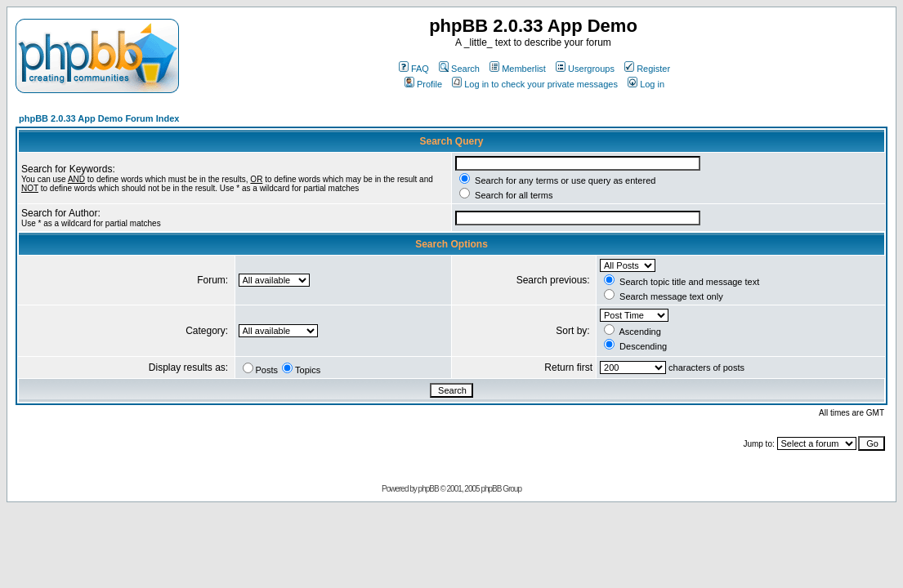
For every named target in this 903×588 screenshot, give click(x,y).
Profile (423, 84)
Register (647, 69)
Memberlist (518, 69)
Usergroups (585, 69)
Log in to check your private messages (535, 84)
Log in (646, 84)
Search (459, 69)
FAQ (414, 69)
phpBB (429, 489)
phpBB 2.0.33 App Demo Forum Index (99, 118)
